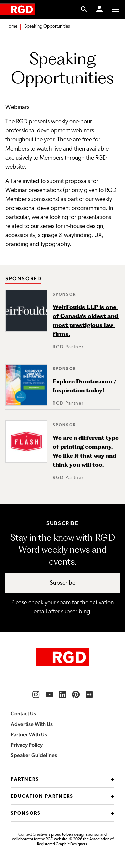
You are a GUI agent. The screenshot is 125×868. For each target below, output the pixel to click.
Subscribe (63, 583)
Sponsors (62, 813)
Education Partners (62, 796)
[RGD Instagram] (36, 695)
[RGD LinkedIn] (63, 695)
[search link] (84, 9)
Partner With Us (29, 734)
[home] (17, 9)
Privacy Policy (27, 745)
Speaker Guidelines (34, 755)
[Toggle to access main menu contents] (116, 9)
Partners (62, 779)
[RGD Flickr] (89, 695)
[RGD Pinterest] (76, 695)
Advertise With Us (32, 724)
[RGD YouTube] (49, 695)
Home (11, 27)
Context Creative (33, 835)
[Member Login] (99, 9)
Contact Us (23, 714)
